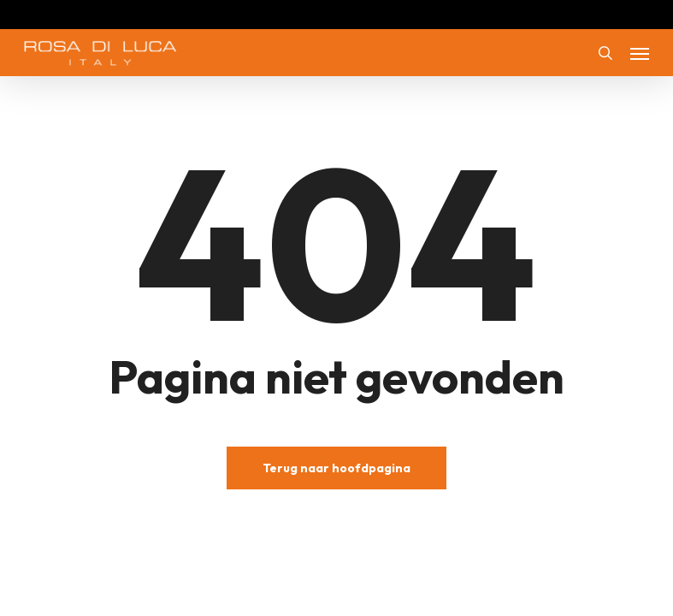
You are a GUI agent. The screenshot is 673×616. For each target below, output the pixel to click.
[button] (640, 53)
